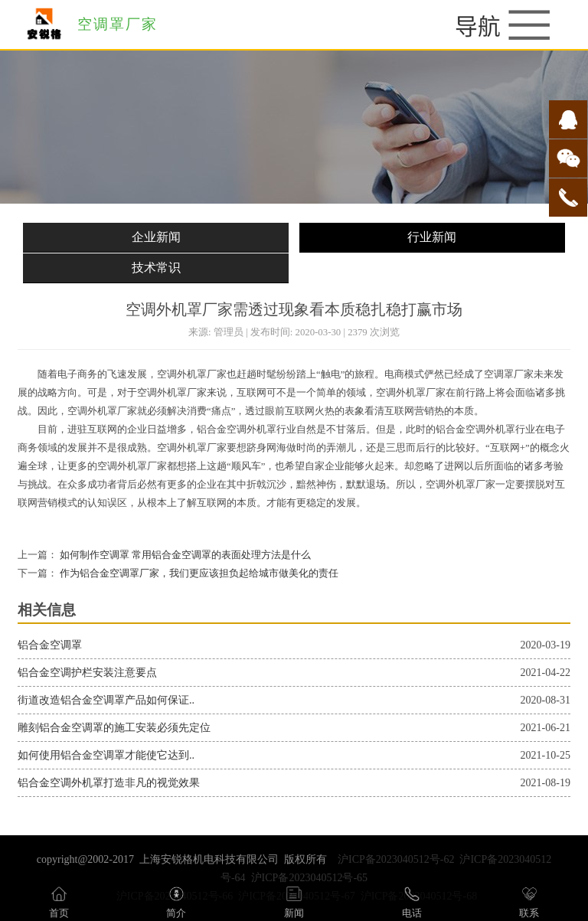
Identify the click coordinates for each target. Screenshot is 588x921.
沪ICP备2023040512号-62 (396, 859)
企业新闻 (156, 237)
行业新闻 (432, 237)
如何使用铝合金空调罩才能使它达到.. (106, 755)
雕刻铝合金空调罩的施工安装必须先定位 (114, 728)
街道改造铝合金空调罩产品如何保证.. (106, 700)
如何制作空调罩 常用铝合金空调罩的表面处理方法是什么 (184, 555)
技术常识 (156, 268)
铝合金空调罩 (50, 645)
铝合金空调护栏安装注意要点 (87, 673)
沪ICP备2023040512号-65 (309, 878)
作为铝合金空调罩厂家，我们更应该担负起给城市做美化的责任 (198, 573)
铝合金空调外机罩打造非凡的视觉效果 (109, 783)
